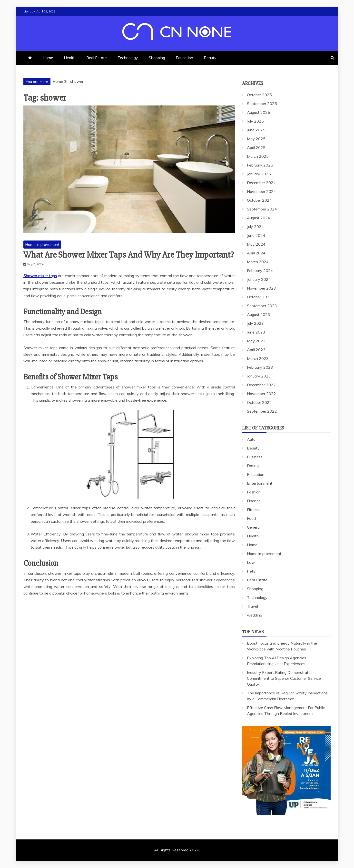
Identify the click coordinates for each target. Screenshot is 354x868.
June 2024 (256, 235)
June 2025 (256, 130)
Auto (251, 439)
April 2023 (256, 350)
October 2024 (259, 200)
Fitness (253, 510)
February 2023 (260, 367)
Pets (251, 571)
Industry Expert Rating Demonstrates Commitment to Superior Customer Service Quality (284, 678)
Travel (252, 606)
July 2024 (255, 227)
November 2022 (261, 394)
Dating (253, 466)
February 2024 (260, 271)
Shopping (157, 58)
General (254, 527)
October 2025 (259, 95)
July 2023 (255, 323)
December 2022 (261, 385)
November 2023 (261, 288)
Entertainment (260, 483)
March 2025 (258, 156)
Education (184, 58)
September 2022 (262, 411)
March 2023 (258, 358)
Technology (128, 58)
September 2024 (262, 209)
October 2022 (259, 402)
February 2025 (260, 165)
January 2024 (259, 279)
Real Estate (97, 58)
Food (251, 518)
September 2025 (262, 104)
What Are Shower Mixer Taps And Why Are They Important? (129, 255)
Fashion (254, 492)
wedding (255, 615)
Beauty (210, 58)
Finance (254, 501)
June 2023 (256, 332)
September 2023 (262, 306)
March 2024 (258, 262)
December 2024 (261, 183)
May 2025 (256, 139)
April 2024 (256, 253)
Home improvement (42, 244)
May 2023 (256, 341)
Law (251, 562)
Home (48, 58)
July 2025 (255, 121)
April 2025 (256, 147)
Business (255, 457)
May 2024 (256, 244)
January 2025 (259, 174)
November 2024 (261, 191)
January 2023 (259, 376)
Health (70, 58)
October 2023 (259, 297)
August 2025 (259, 112)
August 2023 (259, 314)
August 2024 (259, 218)
